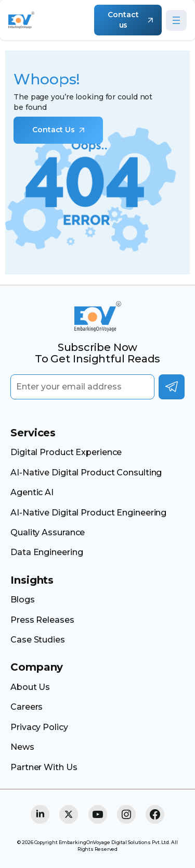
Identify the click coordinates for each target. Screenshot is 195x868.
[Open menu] (176, 20)
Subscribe (172, 387)
